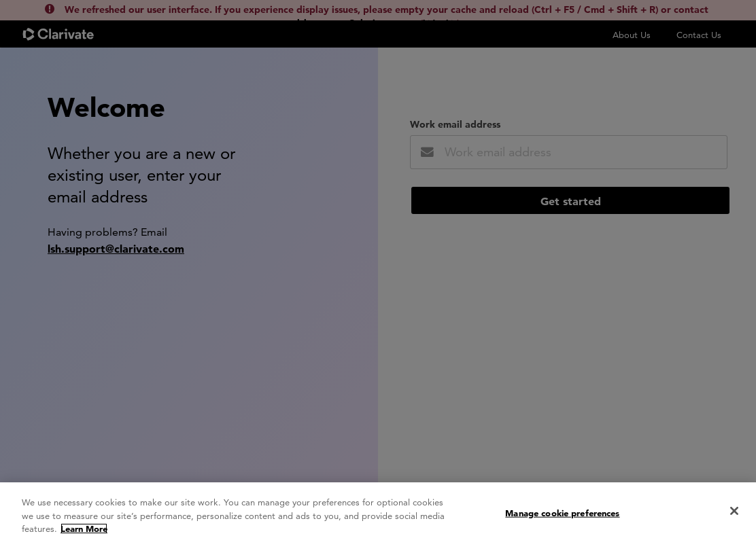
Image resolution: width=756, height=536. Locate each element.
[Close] (734, 515)
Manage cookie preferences (562, 517)
